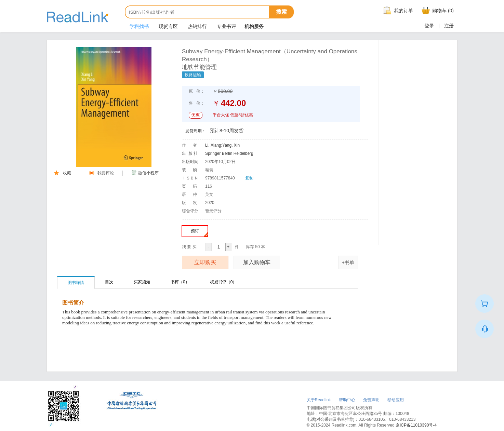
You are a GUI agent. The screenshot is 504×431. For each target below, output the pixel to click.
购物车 (437, 11)
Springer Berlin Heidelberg (229, 153)
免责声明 (371, 400)
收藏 (62, 173)
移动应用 (396, 400)
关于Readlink (319, 400)
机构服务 (254, 26)
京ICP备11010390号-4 (416, 425)
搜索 (281, 12)
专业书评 (226, 26)
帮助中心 (347, 400)
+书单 (348, 262)
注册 (449, 26)
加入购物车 (257, 262)
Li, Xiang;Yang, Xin (222, 145)
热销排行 (197, 26)
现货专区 (168, 26)
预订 (199, 233)
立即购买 (205, 262)
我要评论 (101, 173)
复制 (249, 178)
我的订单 (397, 11)
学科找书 (138, 26)
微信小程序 (145, 173)
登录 (429, 26)
